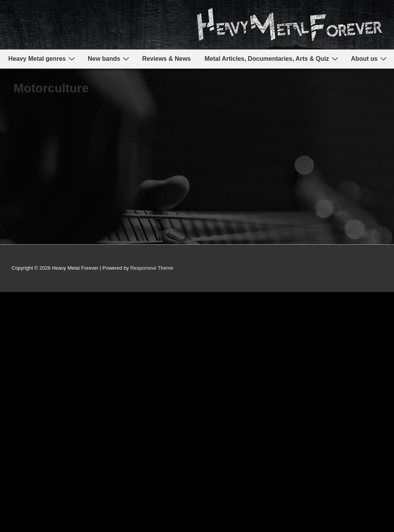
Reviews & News (166, 59)
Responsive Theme (152, 268)
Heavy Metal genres (43, 59)
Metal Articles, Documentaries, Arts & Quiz (272, 59)
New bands (109, 59)
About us (370, 59)
